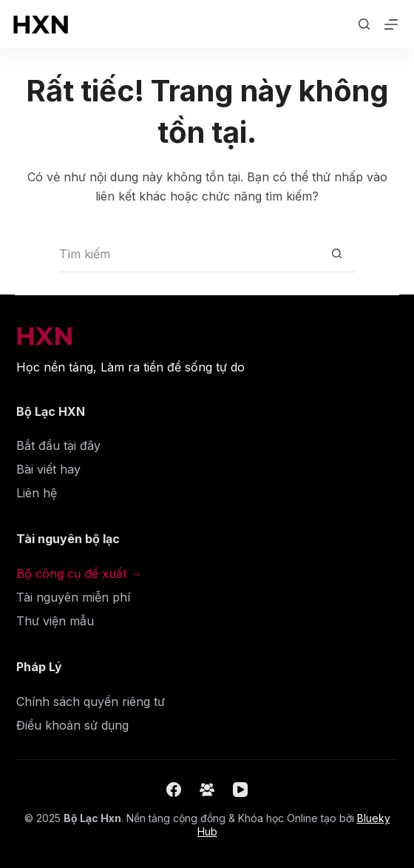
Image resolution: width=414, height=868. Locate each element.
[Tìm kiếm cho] (189, 254)
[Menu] (391, 24)
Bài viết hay (48, 469)
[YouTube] (240, 790)
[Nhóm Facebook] (207, 790)
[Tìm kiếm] (364, 24)
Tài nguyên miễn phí (73, 597)
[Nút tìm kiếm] (336, 254)
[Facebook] (174, 790)
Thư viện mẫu (55, 621)
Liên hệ (37, 493)
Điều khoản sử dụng (72, 725)
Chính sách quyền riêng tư (91, 702)
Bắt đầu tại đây (58, 445)
